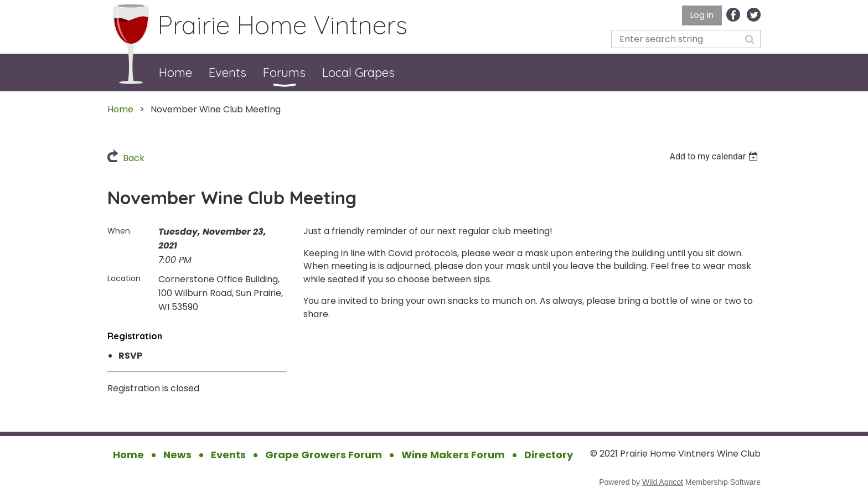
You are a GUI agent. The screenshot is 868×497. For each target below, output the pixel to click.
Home (120, 109)
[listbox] (715, 156)
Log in (702, 15)
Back (134, 158)
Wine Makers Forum (453, 455)
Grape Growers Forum (324, 455)
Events (228, 455)
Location (124, 278)
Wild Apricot (663, 482)
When (119, 231)
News (177, 455)
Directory (549, 455)
